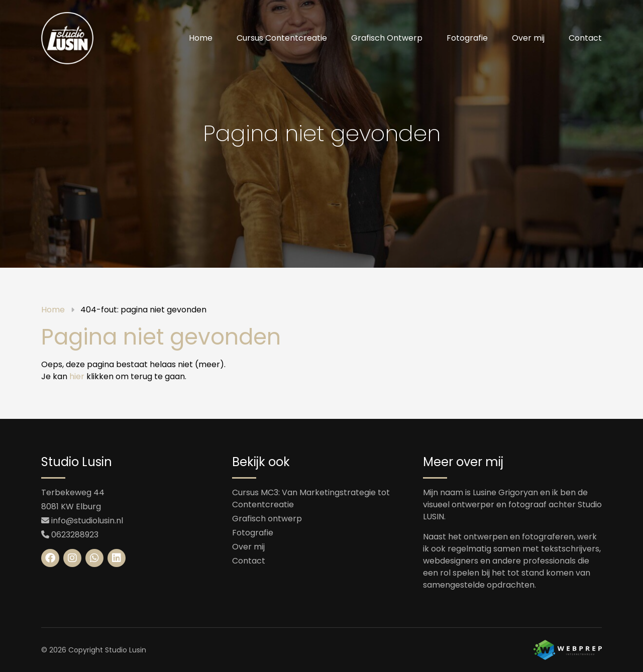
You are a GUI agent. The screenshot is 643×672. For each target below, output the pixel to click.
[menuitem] (201, 38)
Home (201, 38)
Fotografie (467, 38)
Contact (585, 38)
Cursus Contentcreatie (282, 38)
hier (77, 376)
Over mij (528, 38)
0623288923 (75, 535)
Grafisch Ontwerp (387, 38)
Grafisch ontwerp (267, 519)
